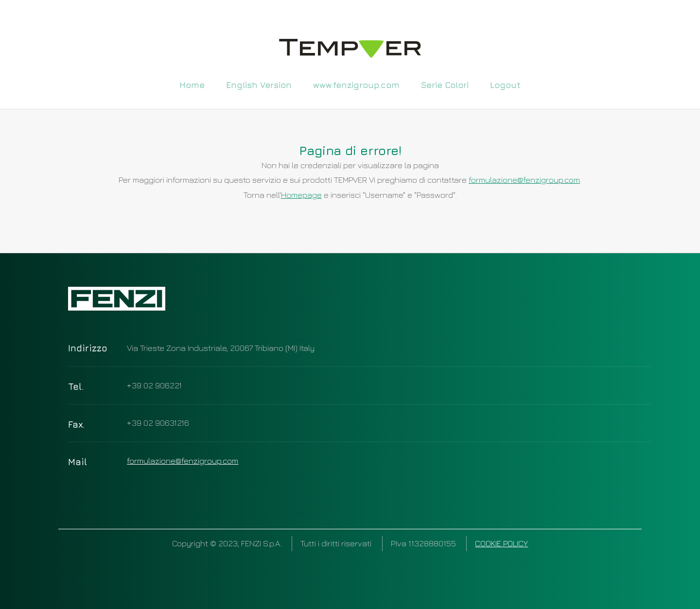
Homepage (301, 195)
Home (192, 84)
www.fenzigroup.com (356, 84)
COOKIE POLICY (501, 543)
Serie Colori (445, 84)
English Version (259, 84)
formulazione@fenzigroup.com (524, 180)
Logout (505, 84)
